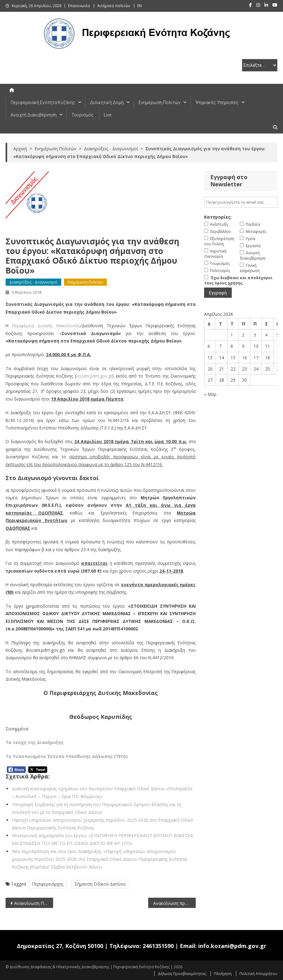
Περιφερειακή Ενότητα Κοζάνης (43, 102)
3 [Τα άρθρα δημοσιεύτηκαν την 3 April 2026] (255, 335)
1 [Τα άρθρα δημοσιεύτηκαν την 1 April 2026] (232, 335)
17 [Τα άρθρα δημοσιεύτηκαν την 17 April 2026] (256, 358)
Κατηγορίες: (218, 217)
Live (107, 115)
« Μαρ (210, 394)
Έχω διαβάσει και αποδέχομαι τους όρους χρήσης (238, 280)
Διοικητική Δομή (107, 102)
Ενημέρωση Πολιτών (160, 102)
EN (140, 6)
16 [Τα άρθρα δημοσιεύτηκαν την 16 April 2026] (244, 358)
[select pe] (260, 65)
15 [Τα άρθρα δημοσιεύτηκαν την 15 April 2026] (233, 358)
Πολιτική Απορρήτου (258, 974)
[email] (241, 202)
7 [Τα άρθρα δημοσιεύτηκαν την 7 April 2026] (220, 346)
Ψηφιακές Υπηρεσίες (217, 102)
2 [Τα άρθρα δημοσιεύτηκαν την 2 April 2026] (243, 335)
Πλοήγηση (223, 974)
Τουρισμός (82, 115)
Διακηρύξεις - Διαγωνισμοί (33, 282)
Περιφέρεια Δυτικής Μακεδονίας (46, 326)
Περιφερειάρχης (48, 884)
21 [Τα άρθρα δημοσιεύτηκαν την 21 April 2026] (221, 369)
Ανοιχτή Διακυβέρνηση (34, 115)
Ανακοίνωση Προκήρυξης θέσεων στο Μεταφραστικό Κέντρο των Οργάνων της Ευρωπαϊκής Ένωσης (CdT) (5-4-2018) (34, 903)
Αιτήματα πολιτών (114, 6)
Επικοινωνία (79, 6)
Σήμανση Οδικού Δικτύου (100, 884)
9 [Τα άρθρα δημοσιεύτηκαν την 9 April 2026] (243, 346)
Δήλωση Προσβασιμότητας (182, 974)
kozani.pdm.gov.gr (94, 376)
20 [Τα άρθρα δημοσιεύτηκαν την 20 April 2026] (210, 369)
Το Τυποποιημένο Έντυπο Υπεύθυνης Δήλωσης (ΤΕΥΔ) (67, 756)
